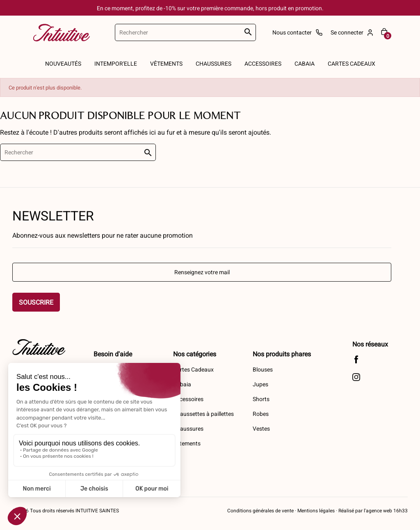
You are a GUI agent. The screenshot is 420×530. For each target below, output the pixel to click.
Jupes (260, 384)
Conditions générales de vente (260, 510)
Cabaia (182, 384)
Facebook (356, 359)
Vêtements (187, 443)
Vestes (261, 428)
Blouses (263, 369)
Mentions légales (316, 510)
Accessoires (188, 399)
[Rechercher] (185, 32)
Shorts (261, 399)
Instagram (356, 377)
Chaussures (188, 428)
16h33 (400, 510)
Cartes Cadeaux (193, 369)
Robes (261, 414)
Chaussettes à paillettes (203, 414)
